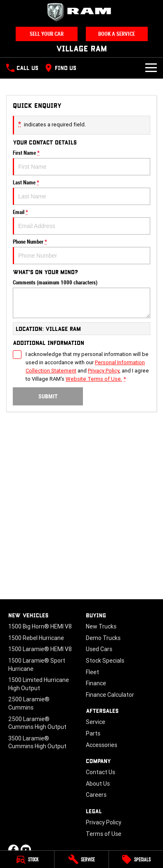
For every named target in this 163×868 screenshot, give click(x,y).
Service (96, 722)
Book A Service (117, 34)
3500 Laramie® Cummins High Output (37, 742)
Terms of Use (104, 834)
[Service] (81, 859)
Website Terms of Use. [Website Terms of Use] (94, 379)
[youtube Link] (26, 850)
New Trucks (101, 626)
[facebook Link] (13, 850)
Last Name (81, 192)
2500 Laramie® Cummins (29, 703)
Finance (96, 683)
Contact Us (100, 772)
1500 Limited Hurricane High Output (39, 684)
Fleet (92, 672)
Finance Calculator (110, 695)
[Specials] (136, 859)
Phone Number (81, 251)
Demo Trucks (103, 638)
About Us (98, 784)
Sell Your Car (47, 34)
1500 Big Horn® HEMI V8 (40, 626)
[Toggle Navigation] (151, 68)
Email (81, 222)
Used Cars (99, 649)
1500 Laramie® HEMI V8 (40, 649)
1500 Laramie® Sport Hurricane (37, 665)
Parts (93, 733)
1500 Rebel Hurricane (36, 638)
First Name (81, 163)
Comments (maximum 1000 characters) (81, 299)
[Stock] (27, 859)
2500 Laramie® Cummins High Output (37, 723)
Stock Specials (105, 661)
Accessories (102, 745)
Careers (96, 795)
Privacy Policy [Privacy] (104, 371)
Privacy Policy (104, 822)
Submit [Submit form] (48, 396)
